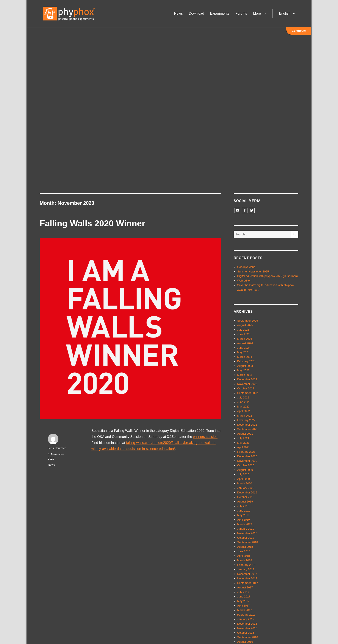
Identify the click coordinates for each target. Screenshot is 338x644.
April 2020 (243, 479)
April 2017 (243, 606)
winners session (205, 437)
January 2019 (246, 529)
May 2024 (243, 352)
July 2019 (243, 506)
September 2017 (247, 583)
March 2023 (245, 375)
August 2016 (245, 642)
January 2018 (246, 569)
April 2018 (243, 556)
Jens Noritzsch (57, 448)
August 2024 (245, 343)
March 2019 (245, 524)
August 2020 (245, 470)
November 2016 (247, 628)
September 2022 (247, 393)
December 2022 (247, 379)
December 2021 (247, 425)
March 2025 (245, 339)
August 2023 (245, 366)
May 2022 (243, 407)
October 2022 (246, 388)
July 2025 (243, 330)
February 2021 (246, 452)
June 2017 (244, 597)
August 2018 (245, 547)
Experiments (221, 14)
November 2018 (247, 533)
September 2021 (247, 429)
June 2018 (244, 551)
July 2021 (243, 438)
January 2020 (246, 488)
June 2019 (244, 511)
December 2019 (247, 492)
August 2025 (245, 325)
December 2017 (247, 574)
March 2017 (245, 610)
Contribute (299, 31)
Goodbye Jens (246, 267)
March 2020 (245, 483)
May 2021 (243, 443)
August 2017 (245, 587)
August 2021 (245, 434)
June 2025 (244, 334)
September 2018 (247, 542)
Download (197, 14)
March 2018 (245, 560)
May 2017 (243, 601)
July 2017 (243, 592)
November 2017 (247, 578)
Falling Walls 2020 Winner (92, 223)
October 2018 (246, 538)
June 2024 (244, 348)
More (258, 14)
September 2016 (247, 637)
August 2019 (245, 502)
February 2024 (246, 361)
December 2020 (247, 456)
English (285, 14)
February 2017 (246, 615)
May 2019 (243, 515)
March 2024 (245, 357)
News (179, 14)
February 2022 (246, 420)
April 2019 (243, 520)
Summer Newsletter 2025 (253, 271)
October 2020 (246, 465)
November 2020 (247, 461)
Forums (242, 14)
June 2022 (244, 402)
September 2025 (247, 321)
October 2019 (246, 497)
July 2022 (243, 397)
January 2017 (246, 619)
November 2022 (247, 384)
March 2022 (245, 416)
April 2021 (243, 447)
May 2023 (243, 370)
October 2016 (246, 633)
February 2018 (246, 565)
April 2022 (243, 411)
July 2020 (243, 474)
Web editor (244, 281)
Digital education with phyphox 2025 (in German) (267, 276)
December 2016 (247, 624)
